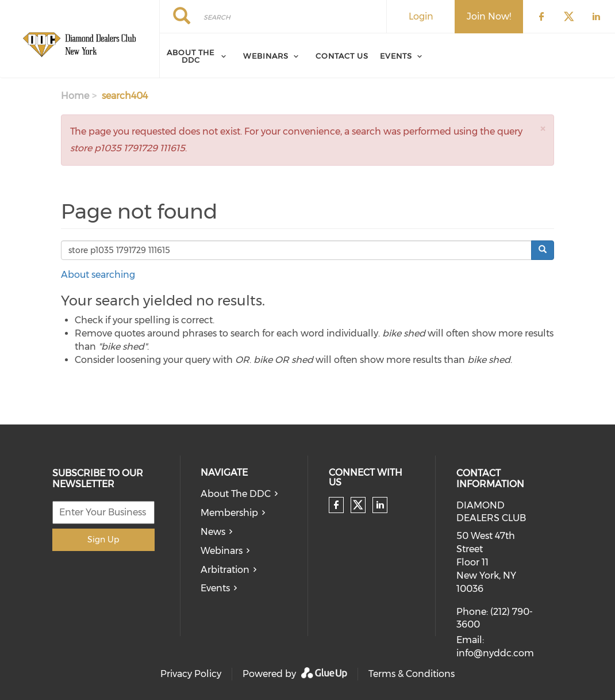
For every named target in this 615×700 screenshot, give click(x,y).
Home (75, 96)
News (213, 532)
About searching (98, 275)
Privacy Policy (191, 674)
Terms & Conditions (412, 674)
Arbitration (225, 570)
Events (396, 56)
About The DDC (236, 494)
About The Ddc (191, 56)
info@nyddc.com (495, 653)
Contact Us (342, 56)
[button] (543, 129)
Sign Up (103, 540)
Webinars (266, 56)
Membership (229, 513)
